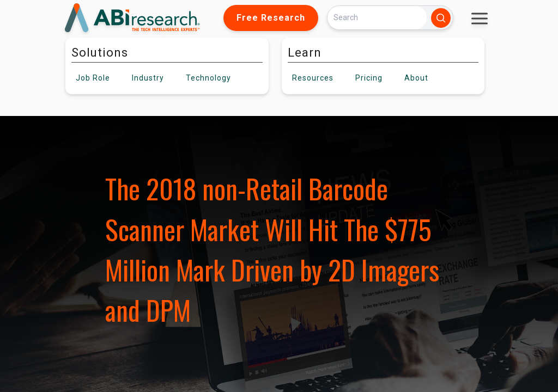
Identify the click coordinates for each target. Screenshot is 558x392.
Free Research (271, 18)
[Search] (377, 18)
